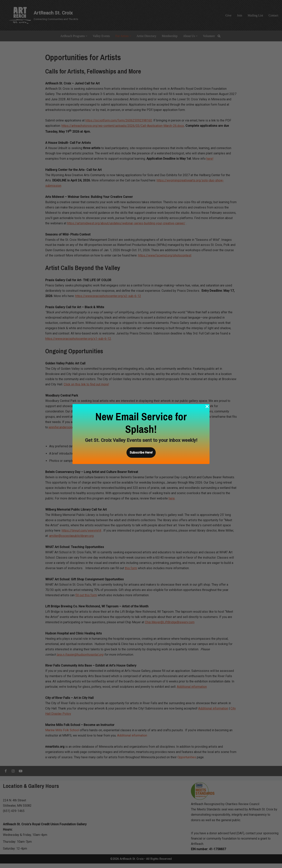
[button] (141, 453)
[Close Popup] (207, 407)
